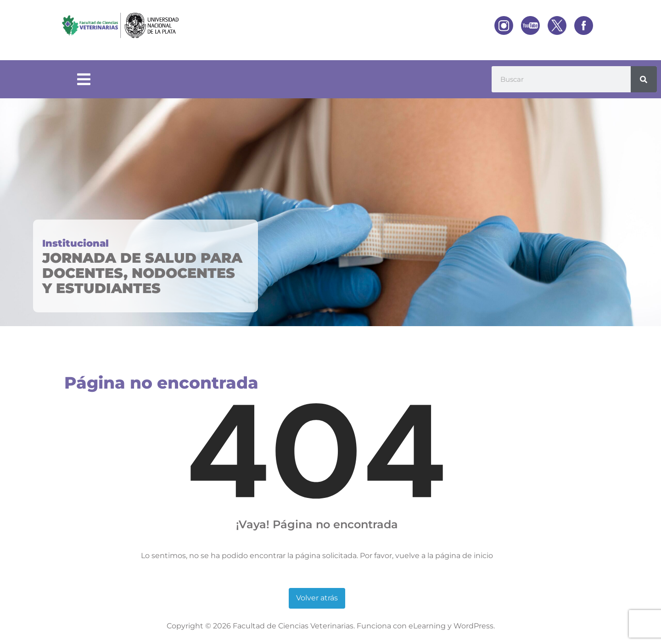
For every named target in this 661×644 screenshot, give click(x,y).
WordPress (473, 626)
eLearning (427, 626)
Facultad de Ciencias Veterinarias (293, 626)
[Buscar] (644, 79)
